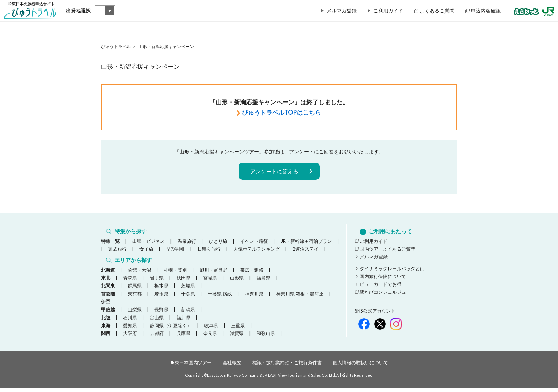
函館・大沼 (139, 274)
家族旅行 (117, 251)
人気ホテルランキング (257, 251)
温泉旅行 (187, 243)
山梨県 (135, 314)
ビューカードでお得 (381, 286)
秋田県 (183, 282)
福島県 (264, 282)
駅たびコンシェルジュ (383, 294)
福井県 (183, 322)
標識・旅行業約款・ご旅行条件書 (287, 367)
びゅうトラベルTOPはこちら (281, 112)
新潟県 (188, 314)
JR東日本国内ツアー (191, 367)
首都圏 (108, 298)
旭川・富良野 (214, 274)
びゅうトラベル (116, 46)
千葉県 (188, 298)
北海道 (108, 274)
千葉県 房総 (220, 298)
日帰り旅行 (209, 251)
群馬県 (135, 290)
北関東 (108, 290)
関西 (106, 338)
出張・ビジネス (149, 243)
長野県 (161, 314)
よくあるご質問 (437, 11)
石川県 (130, 322)
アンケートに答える (274, 171)
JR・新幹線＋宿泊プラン (306, 243)
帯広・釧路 (252, 274)
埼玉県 (161, 298)
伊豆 (106, 306)
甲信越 (108, 314)
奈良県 (210, 338)
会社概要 (232, 367)
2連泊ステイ (306, 251)
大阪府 (130, 338)
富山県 (157, 322)
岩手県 (157, 282)
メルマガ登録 (342, 11)
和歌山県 (266, 338)
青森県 (130, 282)
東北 (106, 282)
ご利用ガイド (388, 11)
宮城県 (210, 282)
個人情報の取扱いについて (360, 367)
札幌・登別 (175, 274)
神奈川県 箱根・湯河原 (300, 298)
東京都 (135, 298)
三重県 (238, 330)
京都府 (157, 338)
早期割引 (175, 251)
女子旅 (146, 251)
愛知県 (130, 330)
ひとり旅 (218, 243)
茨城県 (188, 290)
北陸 (106, 322)
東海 (106, 330)
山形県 (237, 282)
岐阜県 (211, 330)
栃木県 (161, 290)
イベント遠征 (254, 243)
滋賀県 (237, 338)
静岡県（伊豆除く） (171, 330)
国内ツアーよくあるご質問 (388, 251)
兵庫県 (183, 338)
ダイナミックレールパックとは (392, 271)
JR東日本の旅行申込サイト (31, 12)
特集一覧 (110, 243)
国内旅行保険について (383, 278)
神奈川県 (254, 298)
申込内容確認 (486, 11)
